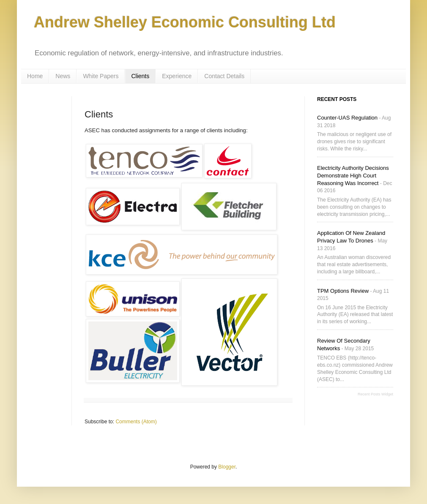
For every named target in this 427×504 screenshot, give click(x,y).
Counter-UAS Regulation (347, 118)
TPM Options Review (343, 291)
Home (35, 76)
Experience (177, 76)
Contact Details (224, 76)
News (63, 76)
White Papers (101, 76)
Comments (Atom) (136, 422)
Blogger (227, 467)
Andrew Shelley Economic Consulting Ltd (185, 22)
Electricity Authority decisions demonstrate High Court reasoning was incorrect (353, 176)
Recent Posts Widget (375, 394)
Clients (140, 76)
